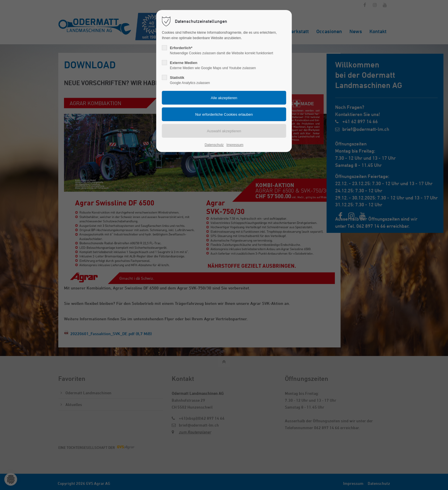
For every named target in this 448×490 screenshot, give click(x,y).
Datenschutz (214, 145)
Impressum (235, 145)
